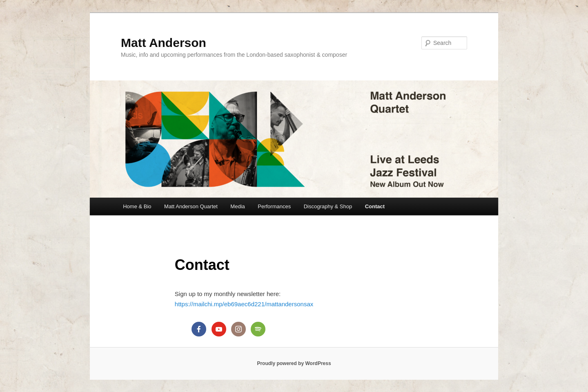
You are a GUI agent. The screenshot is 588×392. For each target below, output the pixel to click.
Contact (375, 206)
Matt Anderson (164, 43)
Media (237, 206)
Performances (274, 206)
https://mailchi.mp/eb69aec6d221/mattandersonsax (244, 304)
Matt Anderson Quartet (191, 206)
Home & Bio (137, 206)
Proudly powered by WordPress (294, 363)
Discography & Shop (328, 206)
